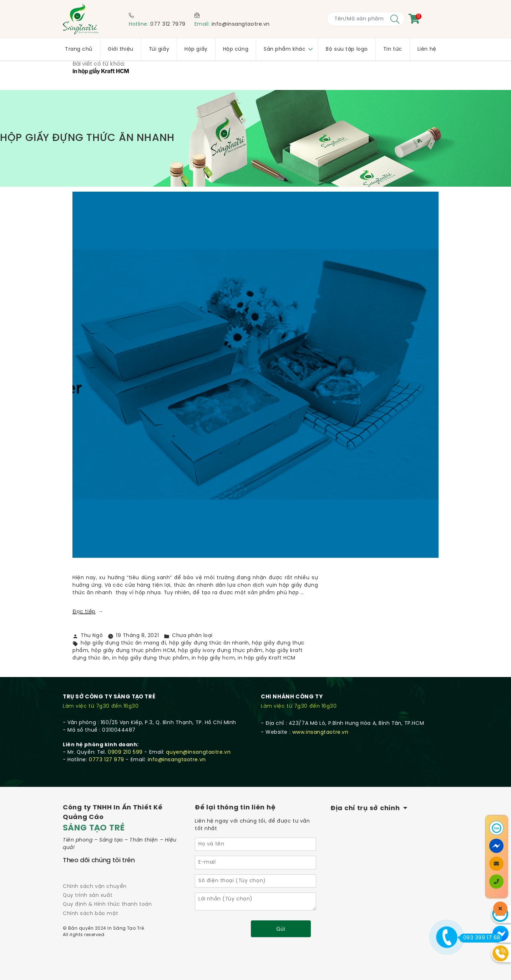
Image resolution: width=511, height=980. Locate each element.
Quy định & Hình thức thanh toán (107, 905)
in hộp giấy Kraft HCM (267, 658)
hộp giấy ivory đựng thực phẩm (220, 651)
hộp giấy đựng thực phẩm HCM (133, 651)
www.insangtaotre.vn (320, 733)
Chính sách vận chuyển (95, 887)
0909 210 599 (125, 752)
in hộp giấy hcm (213, 658)
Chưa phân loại (192, 636)
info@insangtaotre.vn (241, 24)
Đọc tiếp (88, 612)
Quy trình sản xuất (88, 896)
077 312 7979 (168, 24)
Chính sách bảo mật (90, 914)
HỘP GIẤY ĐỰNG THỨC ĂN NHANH (96, 138)
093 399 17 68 (480, 938)
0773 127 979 (107, 760)
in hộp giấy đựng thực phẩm (150, 658)
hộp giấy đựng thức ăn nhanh (209, 643)
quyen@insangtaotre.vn (198, 752)
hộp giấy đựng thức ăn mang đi (123, 643)
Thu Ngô (92, 636)
